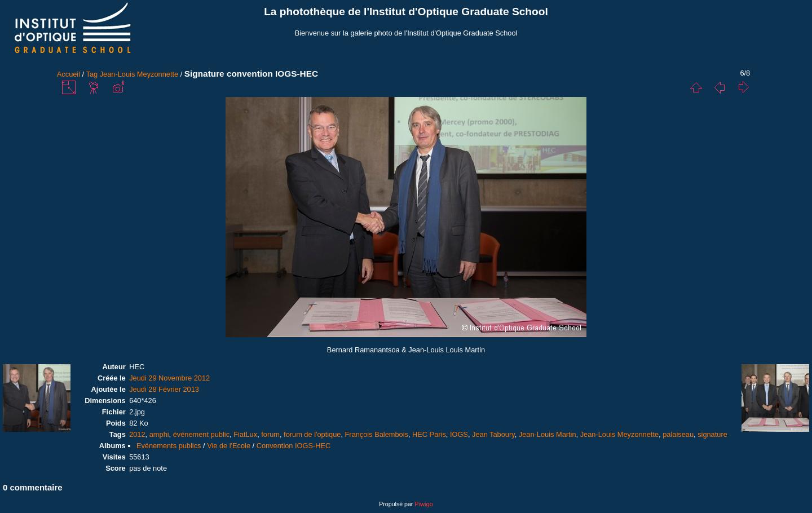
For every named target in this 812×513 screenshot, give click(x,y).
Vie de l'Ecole (229, 446)
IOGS (459, 434)
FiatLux (245, 434)
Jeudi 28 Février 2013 (164, 389)
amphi (159, 434)
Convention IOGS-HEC (294, 446)
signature (712, 434)
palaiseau (678, 434)
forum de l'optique (312, 434)
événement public (201, 434)
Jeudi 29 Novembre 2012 (169, 378)
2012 (137, 434)
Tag (92, 74)
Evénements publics (169, 446)
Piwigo (423, 504)
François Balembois (377, 434)
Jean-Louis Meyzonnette (139, 74)
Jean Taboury (493, 434)
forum (270, 434)
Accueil (69, 74)
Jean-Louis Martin (548, 434)
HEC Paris (429, 434)
